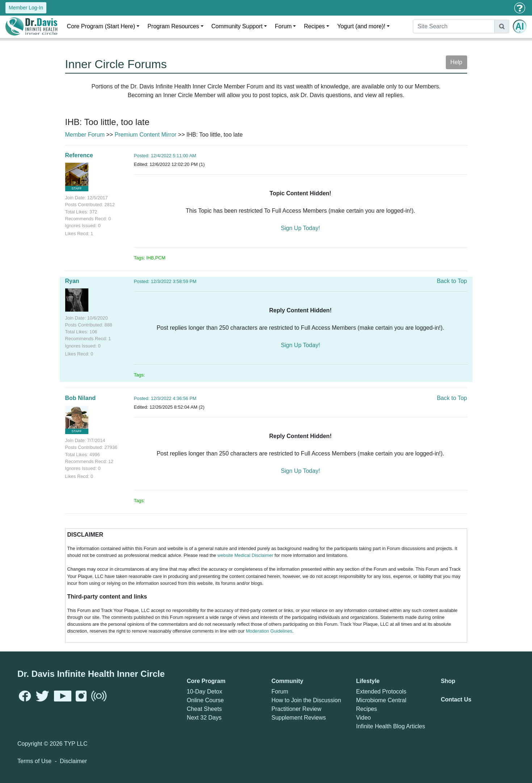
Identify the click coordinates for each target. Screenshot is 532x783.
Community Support (237, 26)
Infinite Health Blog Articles (390, 726)
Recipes (314, 26)
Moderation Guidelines (269, 631)
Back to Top (452, 281)
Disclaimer (73, 761)
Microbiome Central (381, 700)
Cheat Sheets (204, 709)
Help (456, 62)
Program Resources (173, 26)
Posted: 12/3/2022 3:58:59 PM (165, 281)
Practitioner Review (296, 709)
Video (363, 718)
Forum (283, 26)
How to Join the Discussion (306, 700)
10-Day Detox (205, 692)
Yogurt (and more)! (361, 26)
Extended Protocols (381, 692)
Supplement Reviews (298, 718)
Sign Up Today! (300, 228)
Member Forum (85, 135)
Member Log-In (26, 8)
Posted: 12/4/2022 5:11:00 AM (165, 156)
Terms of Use (34, 761)
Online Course (205, 700)
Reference (79, 155)
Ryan (72, 281)
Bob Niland (80, 398)
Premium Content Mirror (145, 135)
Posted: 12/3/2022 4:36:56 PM (165, 398)
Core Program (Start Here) (101, 26)
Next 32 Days (204, 718)
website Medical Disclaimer (245, 555)
